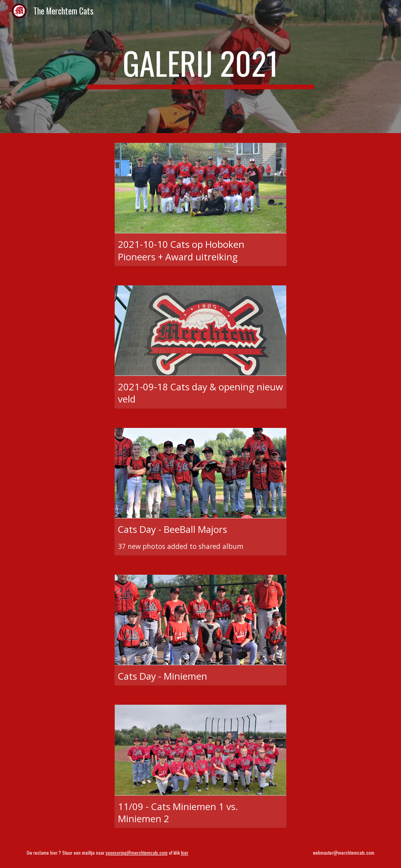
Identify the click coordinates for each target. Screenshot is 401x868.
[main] (200, 67)
